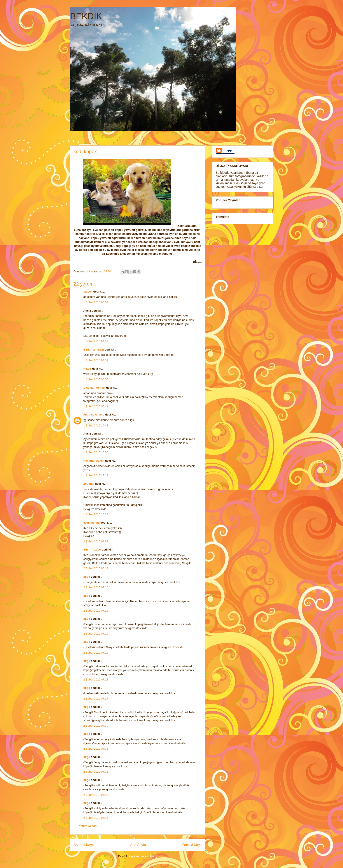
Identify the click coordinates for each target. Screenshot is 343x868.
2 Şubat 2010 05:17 (96, 568)
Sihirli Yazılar (92, 550)
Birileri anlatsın (94, 350)
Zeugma (89, 484)
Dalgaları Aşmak (94, 388)
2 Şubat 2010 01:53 (96, 541)
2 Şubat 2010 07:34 (96, 795)
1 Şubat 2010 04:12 (96, 341)
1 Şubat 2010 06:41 (96, 406)
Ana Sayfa (138, 845)
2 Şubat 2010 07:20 (96, 653)
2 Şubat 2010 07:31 (96, 749)
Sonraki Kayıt (84, 845)
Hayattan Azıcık (94, 461)
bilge (87, 577)
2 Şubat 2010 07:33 (96, 772)
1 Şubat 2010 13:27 (96, 514)
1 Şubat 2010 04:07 (96, 302)
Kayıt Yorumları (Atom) (143, 856)
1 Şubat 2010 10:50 (96, 452)
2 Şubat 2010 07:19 (96, 634)
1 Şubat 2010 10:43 (96, 425)
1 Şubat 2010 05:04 (96, 379)
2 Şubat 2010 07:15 (96, 587)
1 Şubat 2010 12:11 (96, 475)
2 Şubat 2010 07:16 (96, 611)
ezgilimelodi (91, 523)
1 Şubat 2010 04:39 (96, 360)
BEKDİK (86, 16)
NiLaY (87, 369)
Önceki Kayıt (192, 845)
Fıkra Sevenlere (94, 415)
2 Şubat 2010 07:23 (96, 679)
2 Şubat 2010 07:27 (96, 699)
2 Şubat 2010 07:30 (96, 726)
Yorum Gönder (88, 826)
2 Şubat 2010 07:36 (96, 818)
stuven (88, 292)
